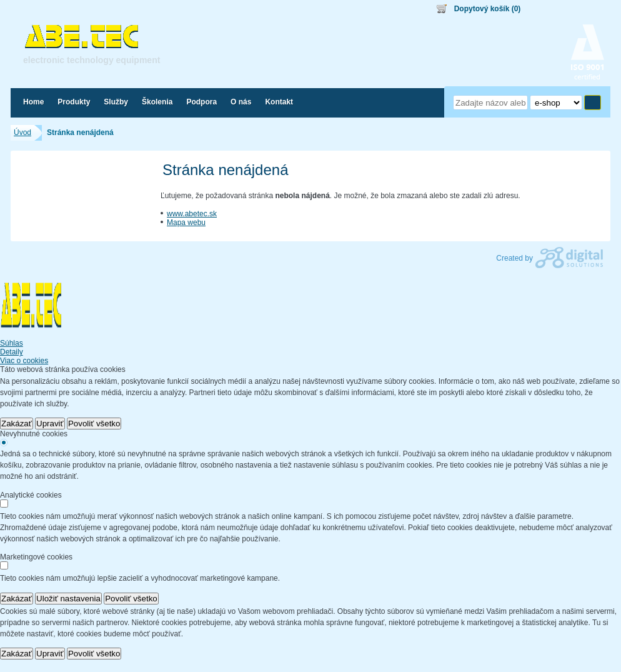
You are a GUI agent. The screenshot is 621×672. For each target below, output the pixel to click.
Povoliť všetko (94, 424)
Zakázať (17, 424)
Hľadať (593, 103)
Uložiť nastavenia (68, 599)
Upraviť (50, 424)
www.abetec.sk (192, 214)
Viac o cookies (24, 361)
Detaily (12, 352)
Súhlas (12, 343)
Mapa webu (186, 223)
